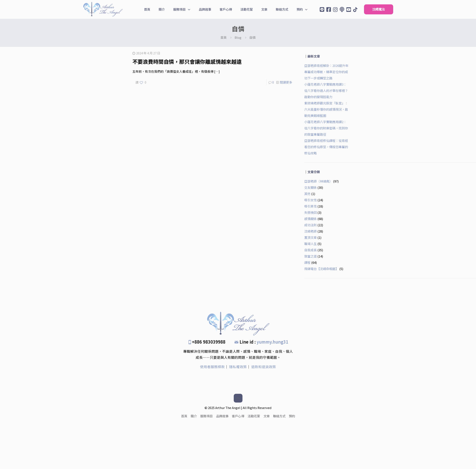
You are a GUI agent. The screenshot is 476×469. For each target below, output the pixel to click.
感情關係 (311, 219)
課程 (307, 262)
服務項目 (206, 416)
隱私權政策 (238, 367)
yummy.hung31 (272, 342)
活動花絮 (254, 416)
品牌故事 (222, 416)
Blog (238, 37)
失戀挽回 (311, 212)
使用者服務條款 (212, 367)
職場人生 (311, 244)
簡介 (194, 416)
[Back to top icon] (238, 398)
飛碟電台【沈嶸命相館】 (321, 269)
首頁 (224, 37)
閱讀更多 (286, 82)
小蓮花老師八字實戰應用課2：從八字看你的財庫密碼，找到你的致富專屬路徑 (326, 128)
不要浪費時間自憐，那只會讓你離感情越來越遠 (187, 61)
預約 (292, 416)
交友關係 (311, 187)
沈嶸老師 (311, 231)
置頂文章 (311, 237)
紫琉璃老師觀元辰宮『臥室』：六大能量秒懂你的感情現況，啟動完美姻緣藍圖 (326, 109)
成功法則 (311, 225)
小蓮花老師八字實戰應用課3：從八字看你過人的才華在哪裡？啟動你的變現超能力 (326, 91)
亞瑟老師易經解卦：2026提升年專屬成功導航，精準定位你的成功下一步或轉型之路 (326, 72)
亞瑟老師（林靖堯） (318, 181)
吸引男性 (311, 206)
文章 (267, 416)
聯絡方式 (279, 416)
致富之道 (311, 256)
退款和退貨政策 (264, 367)
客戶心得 (238, 416)
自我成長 (311, 250)
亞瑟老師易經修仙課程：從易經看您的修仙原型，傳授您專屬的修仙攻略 (326, 147)
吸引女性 (311, 200)
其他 (307, 194)
